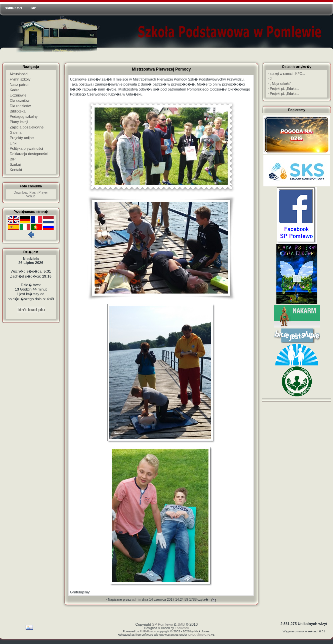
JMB (181, 624)
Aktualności (13, 8)
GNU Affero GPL (199, 635)
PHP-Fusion (148, 631)
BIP (33, 8)
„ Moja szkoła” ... (281, 84)
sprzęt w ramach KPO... (287, 74)
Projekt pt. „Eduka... (284, 89)
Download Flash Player (31, 193)
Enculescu (182, 628)
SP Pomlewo (163, 624)
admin (136, 600)
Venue (31, 196)
